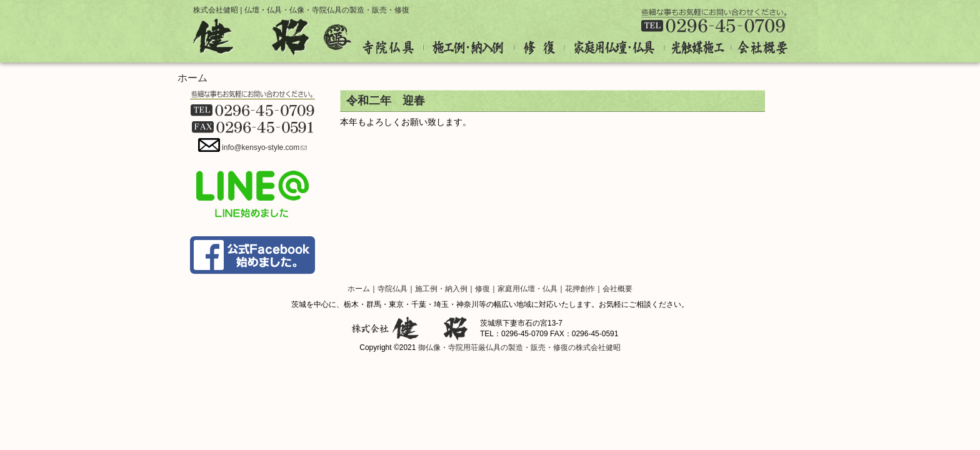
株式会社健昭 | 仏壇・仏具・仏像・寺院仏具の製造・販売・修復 (301, 10)
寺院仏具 (393, 48)
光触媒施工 (698, 48)
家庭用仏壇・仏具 (614, 48)
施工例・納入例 (469, 48)
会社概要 (759, 48)
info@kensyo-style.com (264, 147)
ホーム (192, 78)
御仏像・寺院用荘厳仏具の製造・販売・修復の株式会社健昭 (519, 347)
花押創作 (580, 289)
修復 (539, 48)
